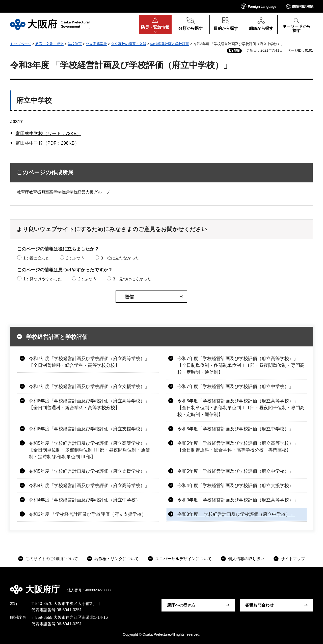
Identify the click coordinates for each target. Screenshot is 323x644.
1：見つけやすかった (43, 279)
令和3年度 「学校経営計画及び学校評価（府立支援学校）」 (90, 514)
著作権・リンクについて (117, 559)
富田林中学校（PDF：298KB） (47, 143)
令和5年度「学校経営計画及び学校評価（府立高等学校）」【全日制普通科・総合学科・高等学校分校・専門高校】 (238, 447)
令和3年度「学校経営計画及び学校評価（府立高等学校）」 (238, 500)
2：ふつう (75, 258)
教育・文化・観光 (49, 44)
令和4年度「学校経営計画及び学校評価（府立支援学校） (235, 486)
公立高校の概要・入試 (129, 44)
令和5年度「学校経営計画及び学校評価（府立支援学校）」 (89, 471)
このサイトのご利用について (52, 559)
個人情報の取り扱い (246, 559)
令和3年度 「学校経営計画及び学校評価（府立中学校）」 (236, 514)
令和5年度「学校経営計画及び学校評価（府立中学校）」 (235, 471)
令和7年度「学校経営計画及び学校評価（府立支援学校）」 (89, 387)
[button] (259, 6)
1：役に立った (36, 258)
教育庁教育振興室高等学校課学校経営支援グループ (63, 192)
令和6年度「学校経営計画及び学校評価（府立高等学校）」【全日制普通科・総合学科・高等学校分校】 (89, 404)
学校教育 (75, 44)
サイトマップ (293, 559)
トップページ (21, 44)
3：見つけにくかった (132, 279)
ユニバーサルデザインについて (183, 559)
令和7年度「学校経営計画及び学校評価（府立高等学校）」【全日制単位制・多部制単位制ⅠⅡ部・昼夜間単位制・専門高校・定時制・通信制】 (241, 365)
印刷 (237, 51)
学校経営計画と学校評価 (170, 44)
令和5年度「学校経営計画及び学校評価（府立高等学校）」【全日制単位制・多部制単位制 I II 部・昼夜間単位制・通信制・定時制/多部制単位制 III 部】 (89, 450)
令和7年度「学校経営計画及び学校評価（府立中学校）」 (235, 387)
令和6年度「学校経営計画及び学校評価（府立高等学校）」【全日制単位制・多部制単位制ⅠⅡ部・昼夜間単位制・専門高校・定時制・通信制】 (241, 408)
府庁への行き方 (181, 605)
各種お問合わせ (259, 605)
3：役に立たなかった (120, 258)
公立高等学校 (96, 44)
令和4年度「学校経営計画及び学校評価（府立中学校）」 (87, 500)
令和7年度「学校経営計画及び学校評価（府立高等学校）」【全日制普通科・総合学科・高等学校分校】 (89, 362)
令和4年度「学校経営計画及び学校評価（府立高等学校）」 (89, 486)
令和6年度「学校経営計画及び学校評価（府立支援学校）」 (89, 429)
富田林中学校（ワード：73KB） (48, 134)
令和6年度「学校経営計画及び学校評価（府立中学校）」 (235, 429)
